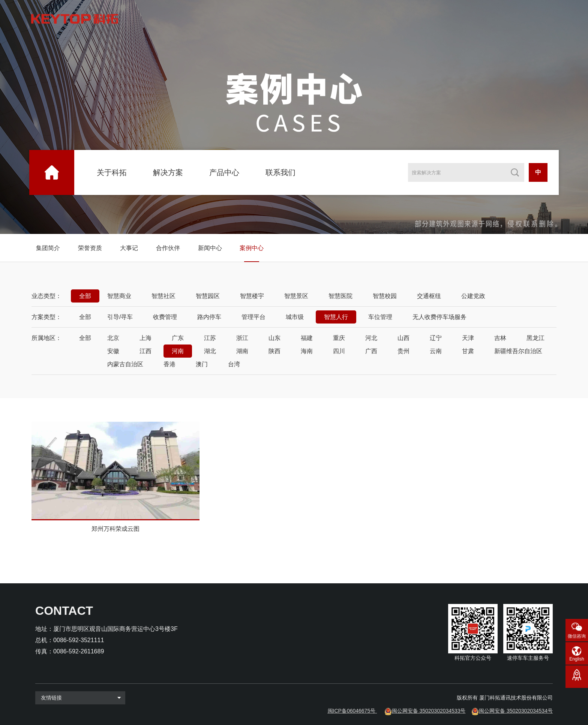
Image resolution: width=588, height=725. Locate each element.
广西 (371, 351)
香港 (169, 364)
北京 (113, 338)
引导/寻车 (120, 317)
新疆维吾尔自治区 (518, 351)
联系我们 (280, 172)
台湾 (234, 364)
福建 (307, 338)
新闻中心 (210, 248)
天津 (468, 338)
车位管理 (380, 317)
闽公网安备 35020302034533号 (429, 711)
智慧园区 (208, 296)
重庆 (339, 338)
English (577, 659)
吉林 (500, 338)
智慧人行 (336, 317)
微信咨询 (577, 636)
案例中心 (252, 248)
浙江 (242, 338)
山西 (403, 338)
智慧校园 (385, 296)
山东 (274, 338)
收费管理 (165, 317)
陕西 (274, 351)
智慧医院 (340, 296)
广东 (178, 338)
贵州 (403, 351)
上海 (145, 338)
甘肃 (468, 351)
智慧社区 (163, 296)
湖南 (242, 351)
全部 (85, 296)
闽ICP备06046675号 (352, 711)
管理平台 (253, 317)
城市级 (295, 317)
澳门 (202, 364)
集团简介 (48, 248)
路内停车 (209, 317)
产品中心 (224, 172)
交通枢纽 (429, 296)
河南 (178, 351)
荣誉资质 (90, 248)
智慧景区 (296, 296)
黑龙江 (535, 338)
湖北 (210, 351)
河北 (371, 338)
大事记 (129, 248)
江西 (145, 351)
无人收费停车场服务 (439, 317)
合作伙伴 (168, 248)
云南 (436, 351)
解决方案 (168, 172)
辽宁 (436, 338)
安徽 (113, 351)
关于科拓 (112, 172)
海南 (307, 351)
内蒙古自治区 (125, 364)
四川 (339, 351)
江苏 (210, 338)
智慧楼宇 (252, 296)
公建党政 (473, 296)
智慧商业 (119, 296)
